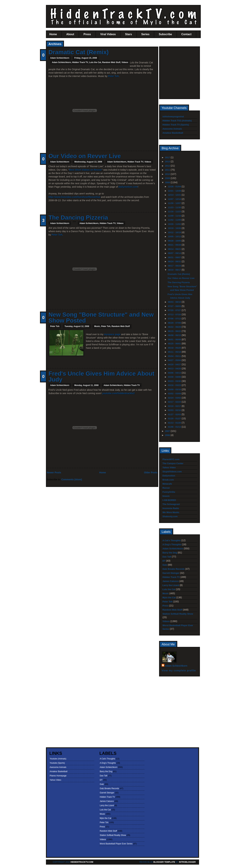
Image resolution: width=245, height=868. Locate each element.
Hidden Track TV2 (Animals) (177, 121)
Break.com (168, 480)
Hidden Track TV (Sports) (176, 125)
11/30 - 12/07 (175, 203)
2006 (168, 435)
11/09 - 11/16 (175, 216)
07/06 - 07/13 (175, 319)
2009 (168, 178)
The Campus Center (173, 463)
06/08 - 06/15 (175, 335)
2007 (168, 431)
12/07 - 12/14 (175, 199)
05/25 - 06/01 (175, 344)
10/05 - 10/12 (175, 237)
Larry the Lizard (171, 585)
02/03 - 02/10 (175, 410)
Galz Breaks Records (174, 569)
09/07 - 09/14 (175, 253)
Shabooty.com (170, 516)
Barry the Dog (170, 553)
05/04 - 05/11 (175, 356)
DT (164, 561)
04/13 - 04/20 (175, 369)
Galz (165, 565)
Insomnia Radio (171, 508)
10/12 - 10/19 (175, 232)
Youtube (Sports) (57, 763)
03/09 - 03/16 (175, 389)
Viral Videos (108, 34)
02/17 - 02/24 (175, 402)
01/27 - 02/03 (175, 414)
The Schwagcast (171, 504)
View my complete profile (179, 671)
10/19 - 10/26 (175, 228)
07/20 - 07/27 (175, 310)
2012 (168, 166)
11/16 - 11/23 (175, 212)
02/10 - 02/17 (175, 406)
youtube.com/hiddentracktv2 (119, 393)
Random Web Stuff (111, 62)
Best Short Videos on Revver (86, 170)
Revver (166, 488)
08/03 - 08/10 (175, 302)
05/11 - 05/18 (175, 352)
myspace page (112, 334)
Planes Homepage (58, 776)
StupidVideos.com (172, 472)
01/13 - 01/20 (175, 423)
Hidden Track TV (80, 62)
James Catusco (171, 581)
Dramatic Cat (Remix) (79, 52)
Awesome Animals (172, 129)
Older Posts (151, 472)
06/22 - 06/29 (175, 327)
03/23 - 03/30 (175, 381)
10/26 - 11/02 (175, 224)
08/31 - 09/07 (175, 257)
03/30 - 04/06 (175, 377)
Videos (125, 62)
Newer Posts (54, 472)
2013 (168, 162)
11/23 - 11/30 (175, 207)
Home (53, 34)
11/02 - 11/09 (175, 220)
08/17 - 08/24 (175, 266)
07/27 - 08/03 (175, 306)
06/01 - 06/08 (175, 340)
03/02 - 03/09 (175, 394)
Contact (186, 34)
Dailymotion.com (128, 187)
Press (87, 34)
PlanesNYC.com (171, 459)
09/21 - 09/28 (175, 245)
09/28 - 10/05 (175, 241)
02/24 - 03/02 (175, 398)
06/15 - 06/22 (175, 331)
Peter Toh (113, 76)
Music (97, 326)
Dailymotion (169, 476)
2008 (168, 182)
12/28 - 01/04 (175, 187)
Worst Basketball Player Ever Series (116, 844)
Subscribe (165, 34)
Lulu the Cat (95, 62)
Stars (128, 34)
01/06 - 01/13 (175, 427)
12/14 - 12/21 (175, 195)
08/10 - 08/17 (175, 270)
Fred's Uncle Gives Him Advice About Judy (101, 376)
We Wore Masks (171, 512)
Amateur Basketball (173, 133)
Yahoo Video (169, 467)
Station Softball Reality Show (178, 614)
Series (145, 34)
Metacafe (167, 484)
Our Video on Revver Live (85, 156)
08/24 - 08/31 (175, 261)
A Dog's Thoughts (172, 544)
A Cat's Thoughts (172, 540)
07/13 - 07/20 (175, 315)
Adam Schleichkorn (61, 62)
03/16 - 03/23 (175, 385)
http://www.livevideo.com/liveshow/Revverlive (74, 197)
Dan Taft (167, 557)
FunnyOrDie (169, 492)
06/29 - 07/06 (175, 323)
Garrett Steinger (171, 573)
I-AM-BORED (169, 500)
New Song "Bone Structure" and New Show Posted (101, 317)
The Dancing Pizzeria (78, 217)
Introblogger (187, 862)
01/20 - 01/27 (175, 419)
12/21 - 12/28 (175, 191)
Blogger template (164, 862)
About (70, 34)
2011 (168, 170)
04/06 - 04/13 (175, 373)
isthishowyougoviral (173, 117)
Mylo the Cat (169, 598)
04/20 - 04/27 (175, 364)
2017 (168, 157)
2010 (168, 174)
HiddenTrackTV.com (82, 862)
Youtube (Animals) (58, 759)
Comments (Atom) (72, 479)
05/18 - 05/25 (175, 348)
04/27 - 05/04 (175, 360)
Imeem (166, 496)
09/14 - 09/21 (175, 249)
